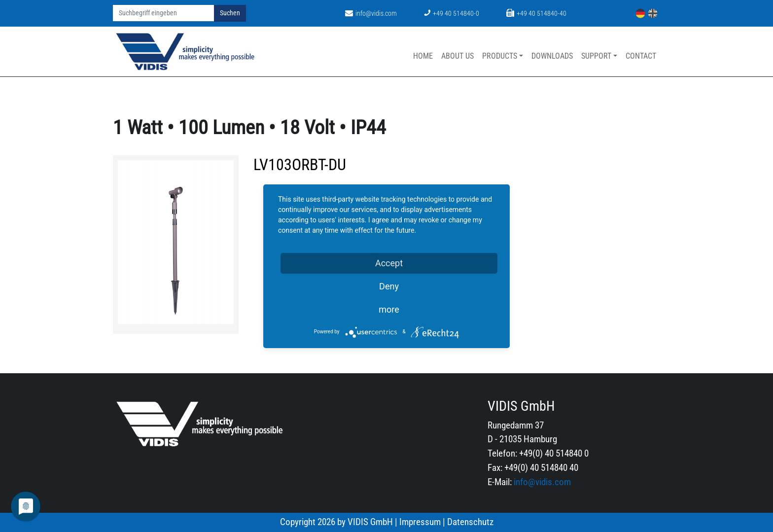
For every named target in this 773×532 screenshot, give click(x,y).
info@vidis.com (371, 14)
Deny (389, 286)
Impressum (420, 522)
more (389, 309)
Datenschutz (470, 522)
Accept (389, 263)
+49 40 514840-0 (452, 14)
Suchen (230, 13)
